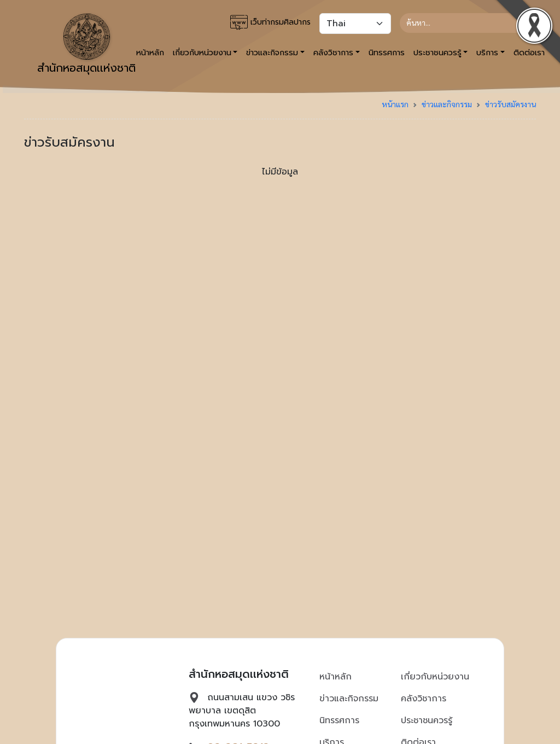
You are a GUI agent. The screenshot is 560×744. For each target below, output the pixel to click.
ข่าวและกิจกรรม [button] (272, 53)
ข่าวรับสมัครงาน (511, 104)
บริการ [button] (487, 53)
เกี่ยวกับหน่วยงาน (435, 677)
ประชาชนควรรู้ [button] (437, 53)
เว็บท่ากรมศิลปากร (270, 22)
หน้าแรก (395, 104)
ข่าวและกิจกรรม (447, 104)
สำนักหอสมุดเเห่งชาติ (86, 45)
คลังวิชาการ (424, 699)
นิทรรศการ (387, 53)
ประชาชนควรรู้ (427, 720)
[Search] (463, 23)
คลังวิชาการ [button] (333, 53)
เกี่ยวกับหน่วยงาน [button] (202, 53)
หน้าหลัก (336, 677)
